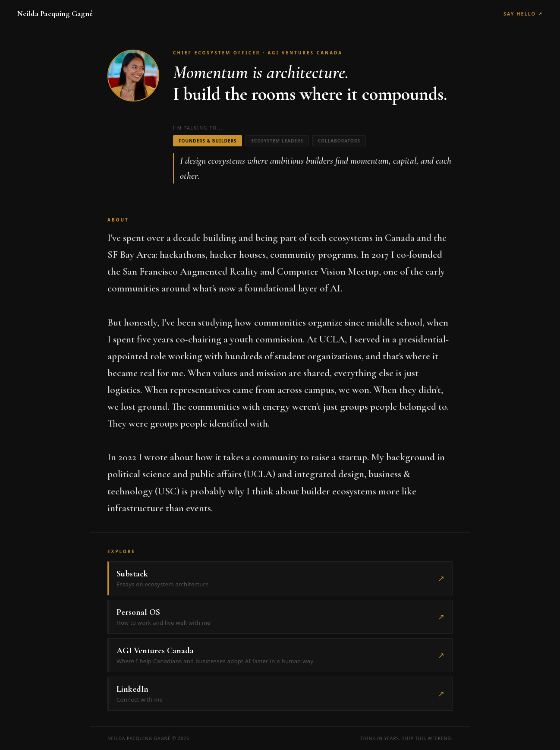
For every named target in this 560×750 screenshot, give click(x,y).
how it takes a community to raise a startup (281, 457)
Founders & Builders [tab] (208, 141)
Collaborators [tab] (339, 141)
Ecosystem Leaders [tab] (277, 141)
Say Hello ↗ (523, 14)
